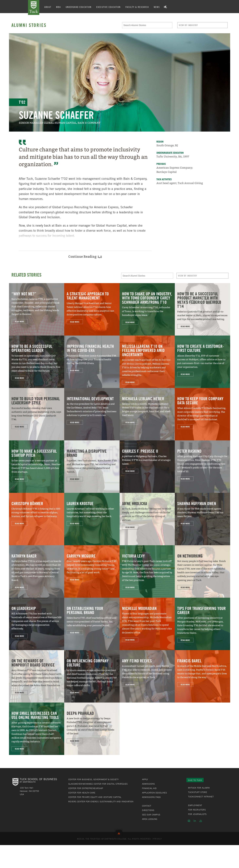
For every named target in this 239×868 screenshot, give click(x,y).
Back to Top (120, 833)
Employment (195, 805)
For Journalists (197, 814)
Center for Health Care (82, 793)
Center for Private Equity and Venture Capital (95, 797)
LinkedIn (195, 821)
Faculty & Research (139, 7)
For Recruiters (197, 810)
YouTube (201, 821)
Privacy (158, 839)
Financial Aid (149, 788)
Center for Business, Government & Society (93, 779)
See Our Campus (151, 815)
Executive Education (110, 7)
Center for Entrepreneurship (86, 788)
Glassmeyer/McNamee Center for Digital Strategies (98, 784)
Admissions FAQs (151, 797)
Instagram (189, 821)
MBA (60, 7)
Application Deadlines (154, 793)
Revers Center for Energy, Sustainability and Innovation (101, 801)
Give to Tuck (195, 780)
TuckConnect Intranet (201, 797)
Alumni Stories (29, 25)
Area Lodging (150, 819)
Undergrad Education (80, 7)
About (50, 7)
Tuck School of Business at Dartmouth (35, 8)
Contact (147, 806)
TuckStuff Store (198, 792)
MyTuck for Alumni (199, 788)
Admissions (148, 784)
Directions (148, 810)
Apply (145, 779)
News (159, 7)
